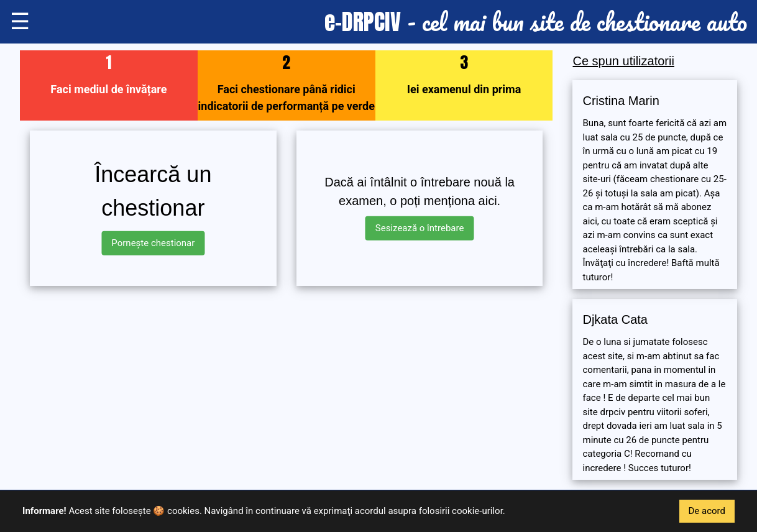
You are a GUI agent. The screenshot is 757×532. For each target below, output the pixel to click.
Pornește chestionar (153, 243)
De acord (707, 511)
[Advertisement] (286, 383)
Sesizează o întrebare (420, 228)
